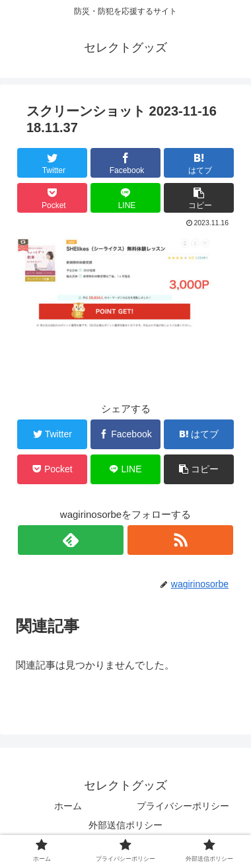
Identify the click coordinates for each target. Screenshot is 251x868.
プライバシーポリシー (183, 806)
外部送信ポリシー (126, 825)
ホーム (68, 806)
